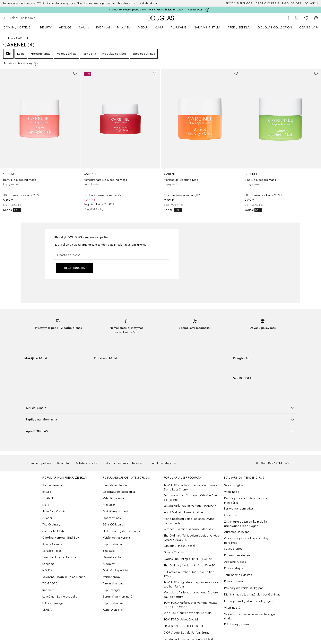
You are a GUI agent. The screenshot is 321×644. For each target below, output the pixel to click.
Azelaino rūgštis (235, 562)
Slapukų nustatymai (163, 463)
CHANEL (48, 498)
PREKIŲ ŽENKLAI (239, 28)
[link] (40, 140)
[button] (160, 408)
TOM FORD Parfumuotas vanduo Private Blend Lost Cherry (190, 487)
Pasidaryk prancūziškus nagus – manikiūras (246, 501)
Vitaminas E (232, 492)
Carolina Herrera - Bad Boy (61, 538)
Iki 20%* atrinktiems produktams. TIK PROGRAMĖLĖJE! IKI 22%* (146, 10)
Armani (47, 518)
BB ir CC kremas (114, 525)
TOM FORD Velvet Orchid (181, 620)
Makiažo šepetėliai (116, 570)
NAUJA (84, 28)
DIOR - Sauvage (53, 603)
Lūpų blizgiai (112, 590)
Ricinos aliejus (234, 568)
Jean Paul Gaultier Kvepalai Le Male (188, 613)
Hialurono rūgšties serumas (121, 531)
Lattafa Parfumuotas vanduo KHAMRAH (190, 506)
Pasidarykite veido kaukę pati (244, 588)
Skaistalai (109, 551)
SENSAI (47, 610)
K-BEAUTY (45, 28)
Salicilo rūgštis (234, 485)
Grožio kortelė (267, 3)
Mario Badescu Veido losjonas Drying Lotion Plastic (189, 521)
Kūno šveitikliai (113, 610)
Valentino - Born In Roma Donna (64, 577)
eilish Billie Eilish (53, 531)
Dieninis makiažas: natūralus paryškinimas (252, 595)
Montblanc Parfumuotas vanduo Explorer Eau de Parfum (191, 595)
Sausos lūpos (233, 549)
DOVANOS (311, 3)
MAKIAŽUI (124, 28)
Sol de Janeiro (52, 485)
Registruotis (75, 268)
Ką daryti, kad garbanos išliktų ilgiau (249, 601)
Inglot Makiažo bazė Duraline (183, 512)
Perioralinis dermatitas (239, 509)
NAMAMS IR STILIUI (207, 28)
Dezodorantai (112, 557)
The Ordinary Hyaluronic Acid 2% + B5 (190, 565)
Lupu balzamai (113, 544)
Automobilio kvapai (237, 532)
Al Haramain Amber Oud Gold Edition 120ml (189, 574)
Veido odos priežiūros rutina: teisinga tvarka (250, 616)
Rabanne (48, 590)
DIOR (46, 505)
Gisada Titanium (174, 552)
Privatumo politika (39, 463)
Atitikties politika (87, 463)
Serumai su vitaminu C (118, 597)
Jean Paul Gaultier (55, 511)
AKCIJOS (65, 28)
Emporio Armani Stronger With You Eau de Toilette (190, 498)
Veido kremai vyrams (117, 538)
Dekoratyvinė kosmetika (119, 492)
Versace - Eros (52, 551)
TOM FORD (50, 584)
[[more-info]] (21, 64)
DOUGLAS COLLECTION (275, 28)
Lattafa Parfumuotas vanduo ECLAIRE (189, 639)
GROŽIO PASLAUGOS (239, 3)
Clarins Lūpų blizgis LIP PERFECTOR (188, 559)
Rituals (47, 492)
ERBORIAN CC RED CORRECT (184, 626)
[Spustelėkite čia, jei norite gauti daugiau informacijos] (207, 10)
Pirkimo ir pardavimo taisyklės (124, 463)
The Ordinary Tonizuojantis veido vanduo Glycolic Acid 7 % (192, 538)
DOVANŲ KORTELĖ (17, 28)
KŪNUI (159, 28)
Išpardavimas (112, 518)
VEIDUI (143, 28)
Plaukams (179, 28)
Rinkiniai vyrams (114, 584)
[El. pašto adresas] (112, 255)
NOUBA (48, 570)
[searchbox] (40, 18)
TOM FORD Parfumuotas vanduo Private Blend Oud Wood (190, 605)
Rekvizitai (63, 463)
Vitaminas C (232, 608)
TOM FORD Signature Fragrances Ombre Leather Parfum (191, 584)
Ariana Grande (52, 544)
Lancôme (48, 564)
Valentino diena (113, 498)
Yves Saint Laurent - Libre (59, 557)
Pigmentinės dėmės (237, 555)
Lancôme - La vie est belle (60, 597)
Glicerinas (231, 515)
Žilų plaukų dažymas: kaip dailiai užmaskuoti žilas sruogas (246, 524)
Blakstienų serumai (116, 511)
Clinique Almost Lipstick (180, 546)
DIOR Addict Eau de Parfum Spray (186, 633)
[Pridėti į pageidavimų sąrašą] (75, 73)
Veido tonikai (112, 577)
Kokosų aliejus (234, 581)
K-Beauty (109, 564)
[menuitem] (19, 27)
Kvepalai (103, 28)
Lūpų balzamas (113, 603)
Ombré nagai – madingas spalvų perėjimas (246, 541)
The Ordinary (51, 525)
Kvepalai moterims (115, 485)
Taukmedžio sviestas (238, 575)
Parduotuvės (292, 3)
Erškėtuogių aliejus (237, 624)
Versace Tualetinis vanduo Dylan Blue (189, 529)
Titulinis (8, 38)
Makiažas (109, 505)
